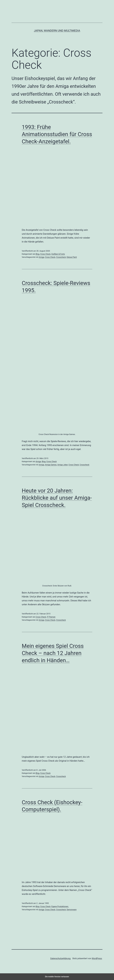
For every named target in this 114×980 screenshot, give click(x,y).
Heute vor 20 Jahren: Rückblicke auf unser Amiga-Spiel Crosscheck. (57, 498)
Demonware (72, 910)
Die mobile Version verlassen (57, 977)
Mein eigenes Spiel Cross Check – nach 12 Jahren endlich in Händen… (53, 653)
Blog (38, 254)
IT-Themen (51, 617)
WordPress (97, 958)
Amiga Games (51, 465)
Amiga (41, 257)
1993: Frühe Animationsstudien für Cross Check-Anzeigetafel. (57, 134)
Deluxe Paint (72, 257)
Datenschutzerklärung (60, 958)
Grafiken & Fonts (58, 254)
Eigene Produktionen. (60, 906)
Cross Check (45, 254)
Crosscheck (61, 257)
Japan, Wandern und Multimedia (57, 31)
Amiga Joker (63, 465)
